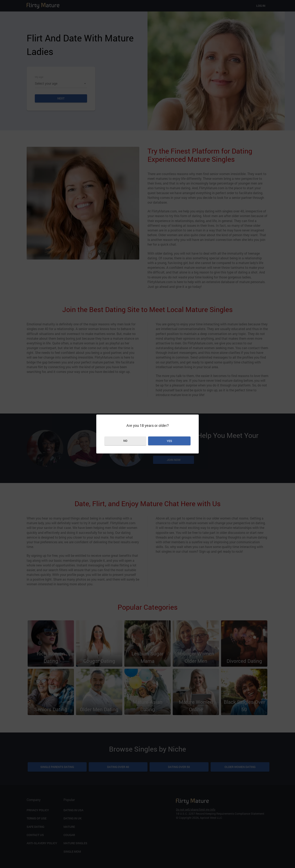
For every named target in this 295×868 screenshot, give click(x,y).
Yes (169, 441)
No (125, 441)
